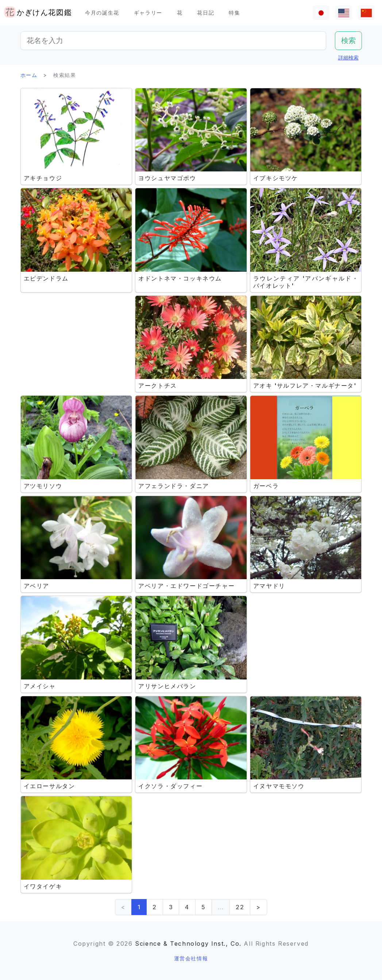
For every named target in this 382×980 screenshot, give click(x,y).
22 (240, 907)
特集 (234, 13)
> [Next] (258, 907)
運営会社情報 (191, 958)
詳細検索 (348, 57)
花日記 (206, 13)
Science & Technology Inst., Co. (188, 944)
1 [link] (139, 907)
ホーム (29, 75)
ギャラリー (148, 13)
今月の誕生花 (102, 13)
